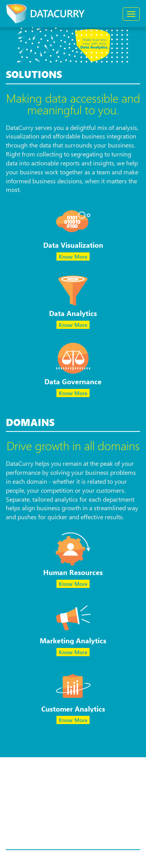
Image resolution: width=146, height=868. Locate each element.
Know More (73, 256)
